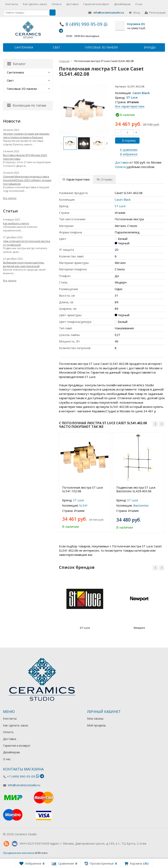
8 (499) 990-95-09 (84, 24)
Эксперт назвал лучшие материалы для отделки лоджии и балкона (26, 135)
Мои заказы (95, 718)
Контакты (12, 4)
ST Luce (132, 98)
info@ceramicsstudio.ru (109, 13)
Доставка (72, 4)
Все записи (10, 198)
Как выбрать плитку (16, 223)
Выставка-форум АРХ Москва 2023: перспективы (25, 157)
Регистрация (155, 13)
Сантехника (24, 47)
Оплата (57, 4)
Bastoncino (141, 505)
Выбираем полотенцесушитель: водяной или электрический (24, 264)
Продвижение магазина (19, 853)
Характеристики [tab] (76, 179)
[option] (70, 143)
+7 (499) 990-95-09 (21, 776)
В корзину (127, 140)
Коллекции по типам (27, 105)
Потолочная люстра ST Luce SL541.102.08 (83, 489)
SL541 (83, 505)
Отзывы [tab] (105, 179)
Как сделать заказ (35, 4)
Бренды (150, 47)
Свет (57, 47)
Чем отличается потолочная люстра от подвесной (27, 243)
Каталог (16, 64)
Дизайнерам (122, 4)
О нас (139, 4)
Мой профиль (97, 725)
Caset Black (141, 93)
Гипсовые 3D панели (101, 47)
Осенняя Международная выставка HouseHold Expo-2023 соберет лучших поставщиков (27, 180)
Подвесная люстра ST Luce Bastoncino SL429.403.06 (136, 489)
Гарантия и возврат (96, 4)
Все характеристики (130, 106)
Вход (134, 13)
